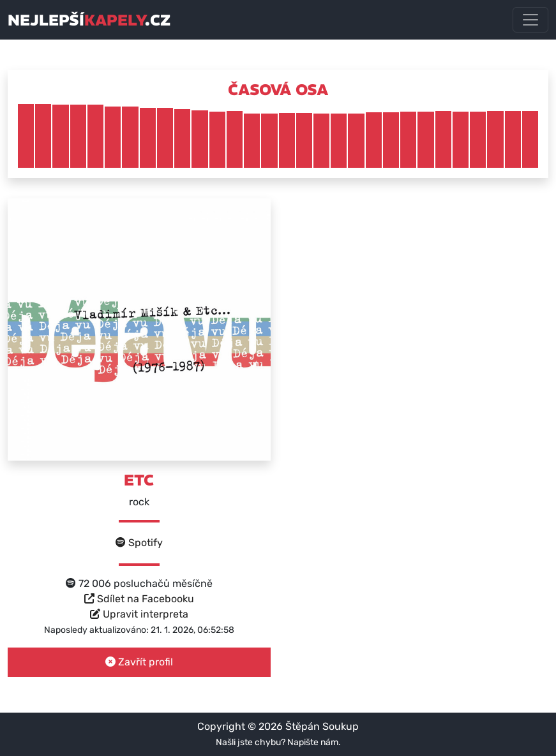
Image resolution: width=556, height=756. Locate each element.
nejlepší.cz (89, 20)
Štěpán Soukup (322, 726)
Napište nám (313, 742)
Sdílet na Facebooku (139, 599)
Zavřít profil (139, 662)
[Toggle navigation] (530, 20)
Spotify (139, 543)
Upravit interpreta (139, 614)
